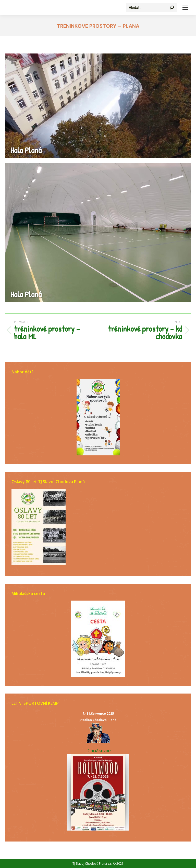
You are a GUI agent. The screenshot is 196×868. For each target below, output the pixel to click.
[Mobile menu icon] (185, 8)
